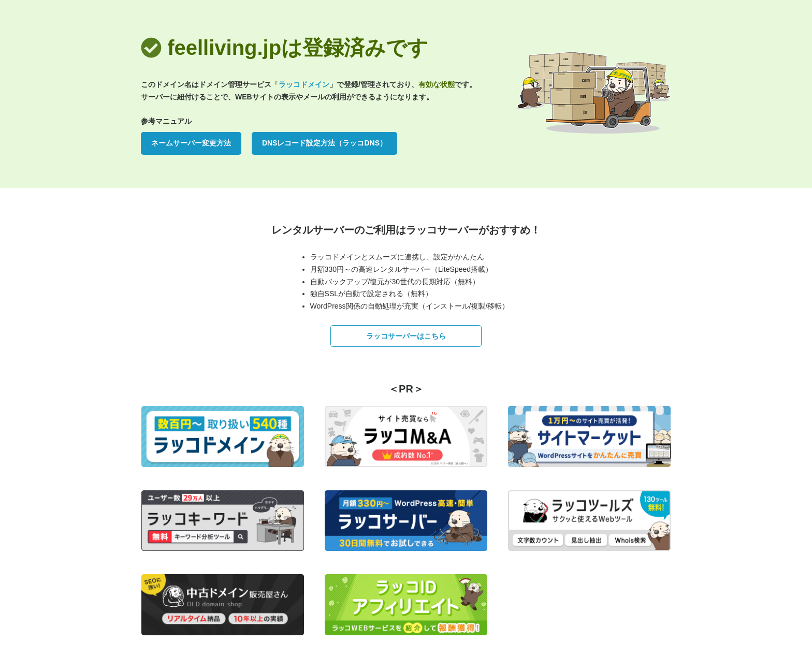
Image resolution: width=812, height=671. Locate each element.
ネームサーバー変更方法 (191, 143)
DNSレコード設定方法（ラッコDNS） (324, 143)
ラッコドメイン (304, 84)
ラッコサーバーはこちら (406, 336)
